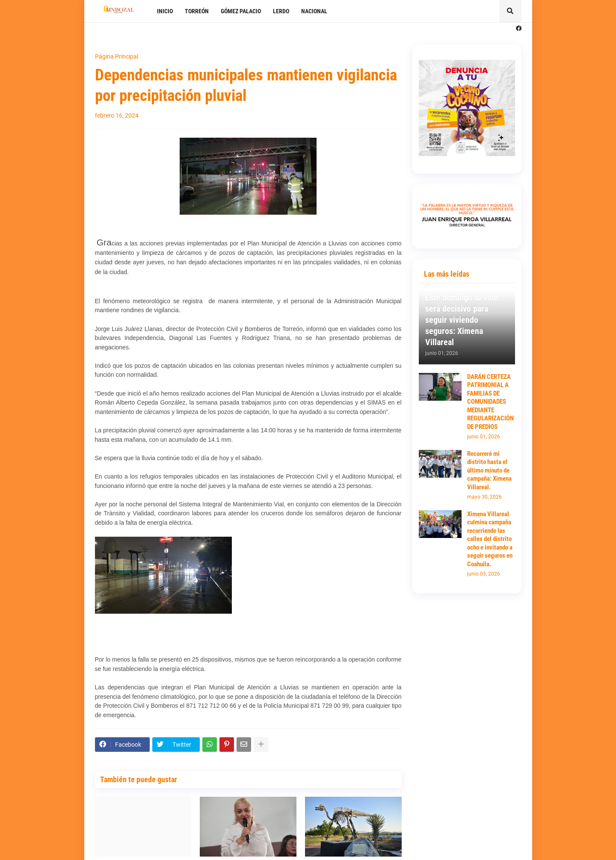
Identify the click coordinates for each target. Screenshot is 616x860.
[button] (510, 11)
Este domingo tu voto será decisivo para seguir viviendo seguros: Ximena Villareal (462, 320)
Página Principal (117, 56)
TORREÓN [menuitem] (197, 11)
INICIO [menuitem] (165, 11)
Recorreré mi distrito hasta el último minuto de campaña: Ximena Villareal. (489, 470)
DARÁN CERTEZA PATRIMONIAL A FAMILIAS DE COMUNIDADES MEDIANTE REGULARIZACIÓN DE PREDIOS (490, 402)
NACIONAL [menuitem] (314, 11)
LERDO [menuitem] (281, 11)
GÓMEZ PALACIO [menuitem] (241, 11)
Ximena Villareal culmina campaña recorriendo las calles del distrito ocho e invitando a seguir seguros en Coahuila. (490, 539)
